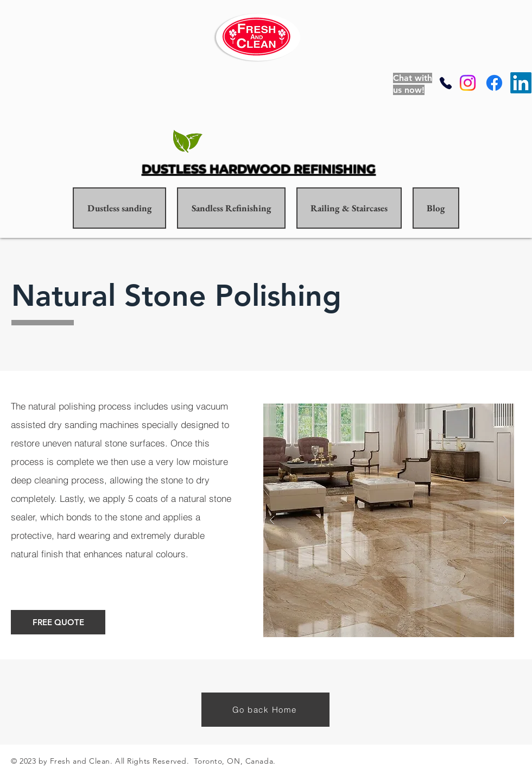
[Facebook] (494, 83)
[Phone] (446, 83)
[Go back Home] (265, 710)
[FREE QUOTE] (58, 622)
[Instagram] (468, 83)
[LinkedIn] (521, 83)
